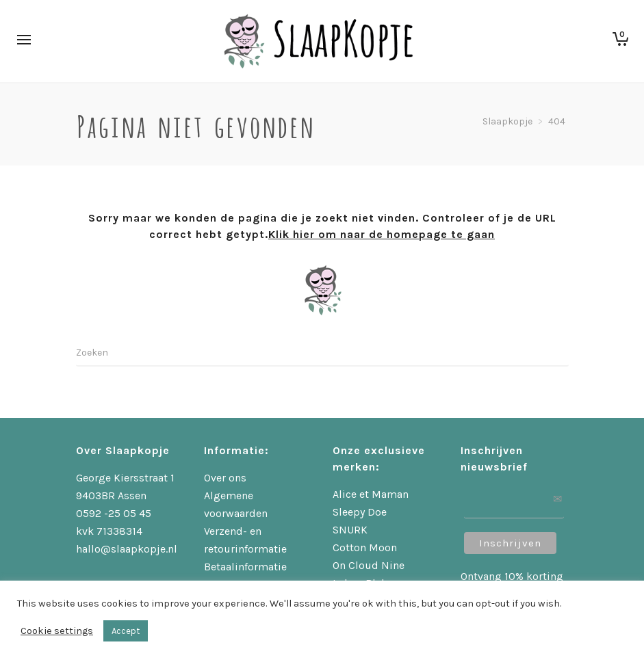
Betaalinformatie (245, 567)
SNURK (350, 530)
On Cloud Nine (369, 565)
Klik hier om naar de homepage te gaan (382, 234)
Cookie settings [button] (57, 631)
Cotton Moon (365, 547)
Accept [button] (126, 631)
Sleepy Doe (360, 512)
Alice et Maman (371, 494)
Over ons (225, 478)
